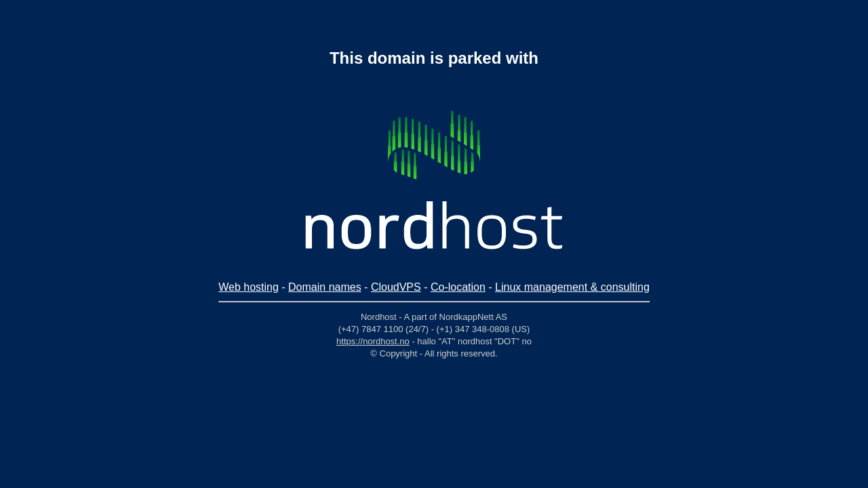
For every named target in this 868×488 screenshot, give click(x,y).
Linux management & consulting (572, 287)
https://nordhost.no (373, 341)
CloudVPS (396, 287)
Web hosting (249, 287)
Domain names (325, 287)
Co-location (458, 287)
